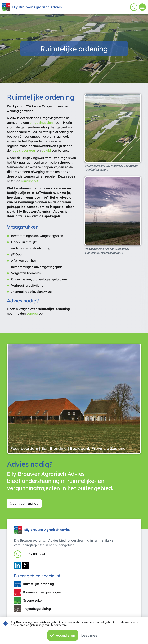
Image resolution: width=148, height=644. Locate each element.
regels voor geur (24, 151)
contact (32, 314)
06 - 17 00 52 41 (34, 555)
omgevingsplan (41, 123)
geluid (46, 151)
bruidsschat (30, 181)
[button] (142, 7)
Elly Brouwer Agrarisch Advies (37, 7)
